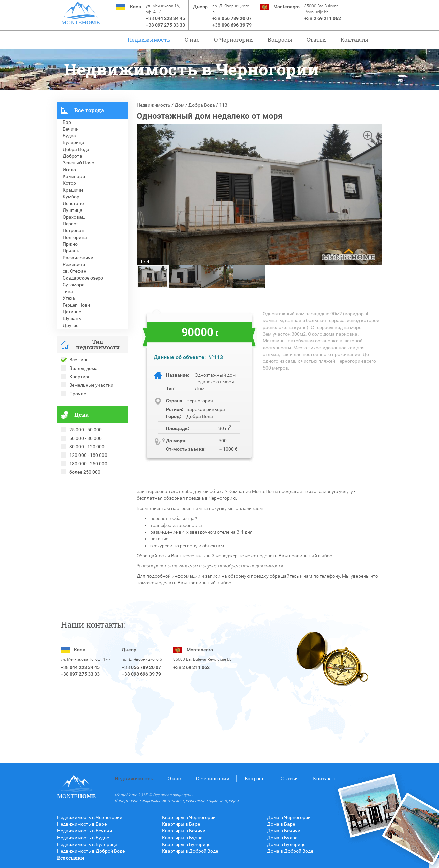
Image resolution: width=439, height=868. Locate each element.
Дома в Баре (281, 824)
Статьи (316, 39)
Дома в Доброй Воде (290, 851)
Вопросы (280, 39)
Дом (179, 105)
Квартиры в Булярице (186, 844)
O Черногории (234, 39)
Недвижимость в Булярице (87, 844)
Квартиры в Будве (182, 838)
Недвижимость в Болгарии (87, 501)
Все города (89, 110)
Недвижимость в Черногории (90, 817)
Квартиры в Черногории (189, 817)
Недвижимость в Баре (82, 824)
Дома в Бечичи (284, 831)
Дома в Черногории (289, 817)
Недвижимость (149, 39)
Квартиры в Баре (181, 824)
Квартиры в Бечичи (184, 831)
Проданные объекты (80, 488)
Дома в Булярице (286, 844)
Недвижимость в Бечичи (85, 831)
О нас (192, 39)
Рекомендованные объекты (88, 494)
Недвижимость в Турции (84, 515)
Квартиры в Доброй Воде (190, 851)
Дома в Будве (282, 838)
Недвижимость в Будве (83, 838)
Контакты (354, 39)
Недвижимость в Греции (84, 508)
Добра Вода (202, 105)
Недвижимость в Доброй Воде (91, 851)
